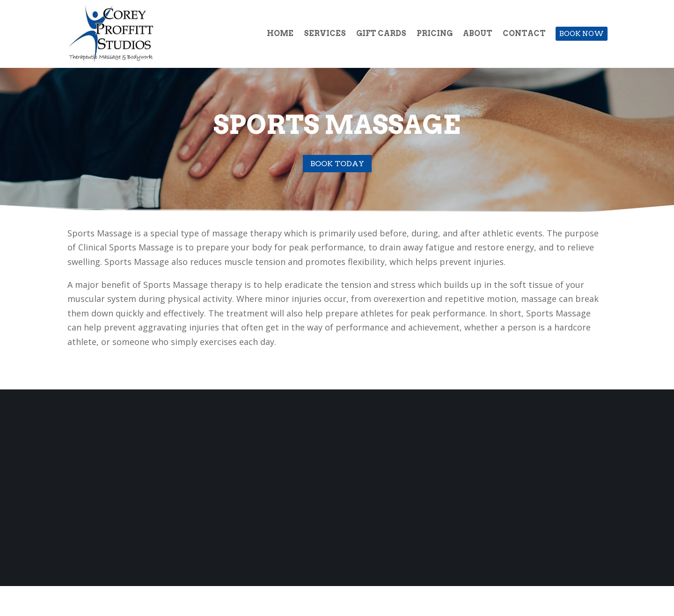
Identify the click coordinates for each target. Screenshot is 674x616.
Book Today (337, 164)
